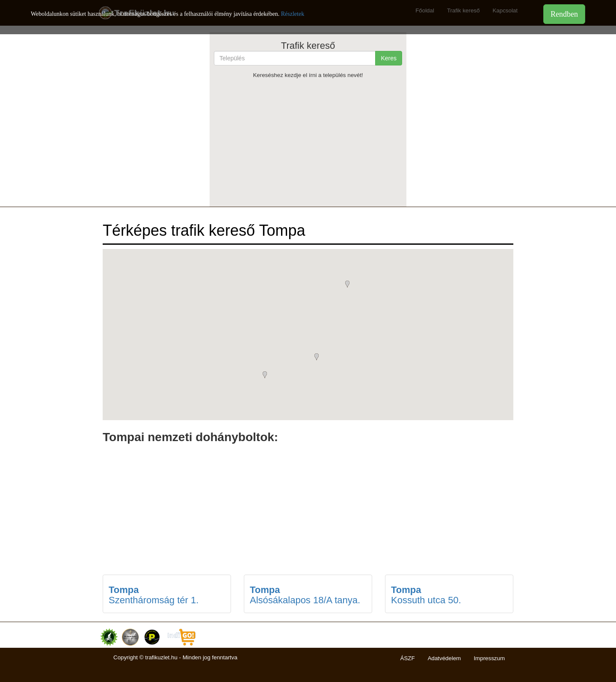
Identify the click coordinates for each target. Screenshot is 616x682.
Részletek (293, 14)
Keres (389, 58)
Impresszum (489, 658)
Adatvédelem (444, 658)
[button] (267, 376)
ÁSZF (408, 658)
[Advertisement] (308, 142)
